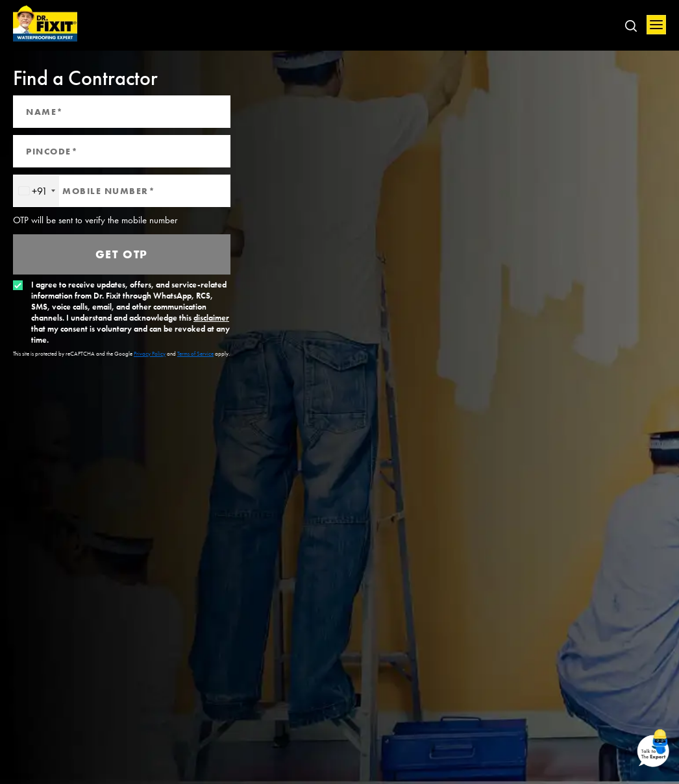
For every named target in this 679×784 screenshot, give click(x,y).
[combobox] (36, 191)
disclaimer (211, 318)
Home (45, 24)
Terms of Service (195, 354)
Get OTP (122, 254)
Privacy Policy (150, 354)
